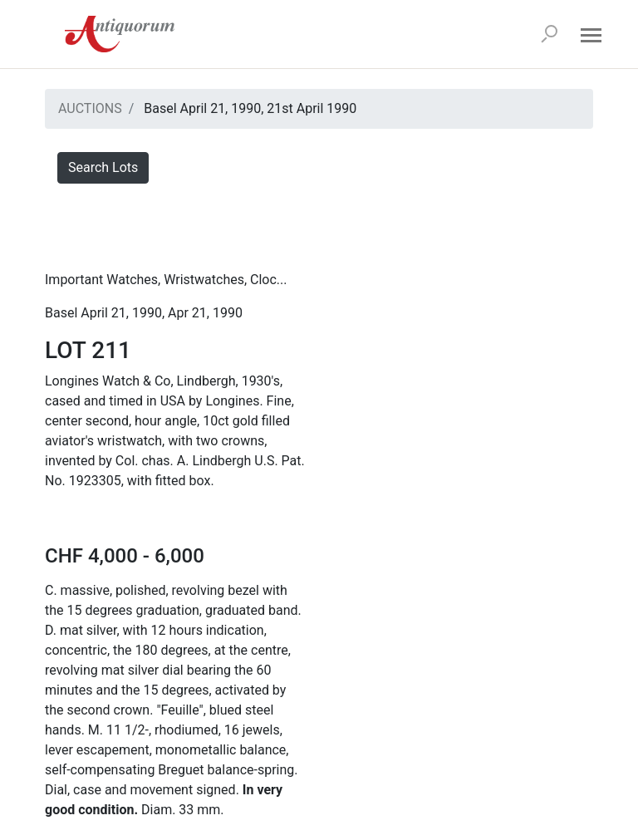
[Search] (549, 34)
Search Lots (103, 167)
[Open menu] (591, 34)
